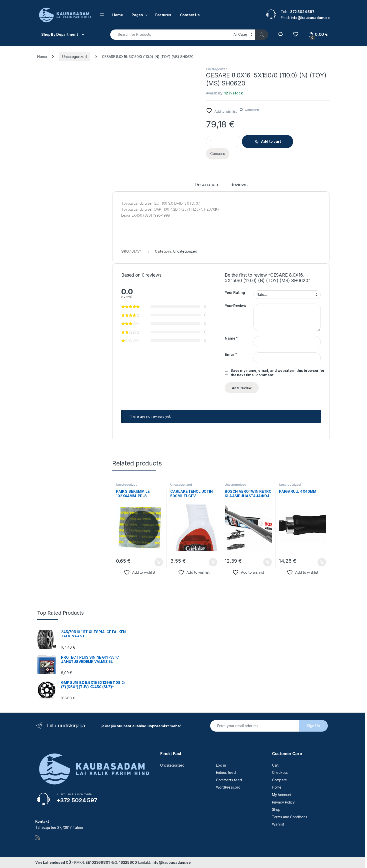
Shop (276, 809)
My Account (282, 795)
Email (231, 354)
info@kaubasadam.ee (171, 862)
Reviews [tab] (239, 185)
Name (231, 338)
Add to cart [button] (159, 562)
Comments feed (229, 780)
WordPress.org (228, 787)
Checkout (280, 772)
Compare (252, 110)
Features (163, 15)
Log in (221, 765)
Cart (275, 765)
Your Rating (235, 292)
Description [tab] (206, 185)
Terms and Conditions (290, 817)
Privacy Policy (283, 802)
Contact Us (190, 15)
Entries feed (226, 772)
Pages (137, 15)
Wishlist (278, 824)
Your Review (235, 306)
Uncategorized (74, 57)
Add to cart (271, 141)
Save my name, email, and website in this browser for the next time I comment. (277, 373)
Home (117, 15)
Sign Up (313, 726)
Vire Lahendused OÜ (53, 862)
